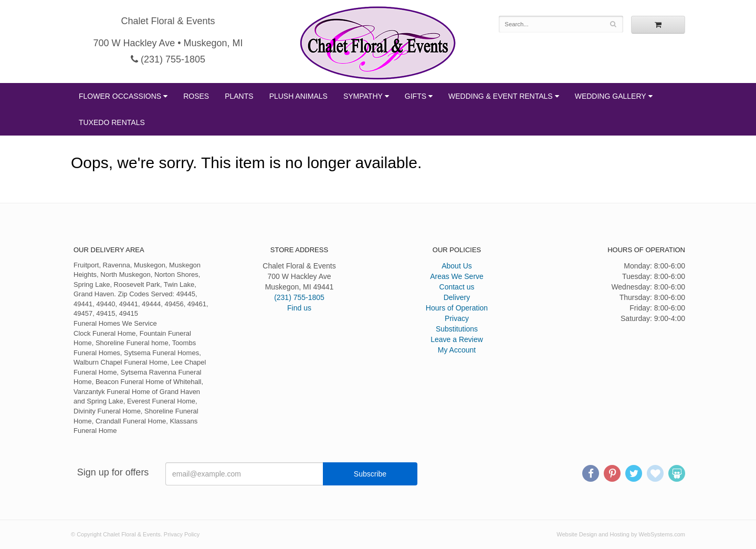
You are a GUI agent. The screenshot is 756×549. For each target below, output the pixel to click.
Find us (299, 308)
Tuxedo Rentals (112, 122)
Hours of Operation (457, 308)
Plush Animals (298, 96)
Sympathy (363, 96)
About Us (457, 266)
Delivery (457, 297)
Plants (239, 96)
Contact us (457, 287)
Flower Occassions (120, 96)
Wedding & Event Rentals (501, 96)
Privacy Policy (182, 534)
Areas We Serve (457, 276)
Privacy (457, 318)
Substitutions (457, 329)
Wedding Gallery (611, 96)
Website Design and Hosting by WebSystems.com (621, 534)
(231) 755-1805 (168, 59)
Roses (196, 96)
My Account (457, 350)
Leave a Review (457, 339)
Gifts (416, 96)
